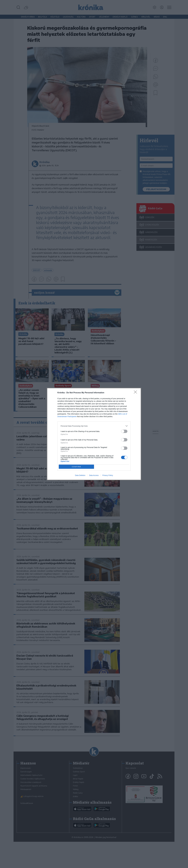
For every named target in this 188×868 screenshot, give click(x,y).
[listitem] (94, 426)
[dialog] (94, 434)
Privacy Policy (108, 475)
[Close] (136, 393)
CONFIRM (76, 467)
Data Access (94, 475)
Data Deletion (80, 475)
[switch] (124, 431)
